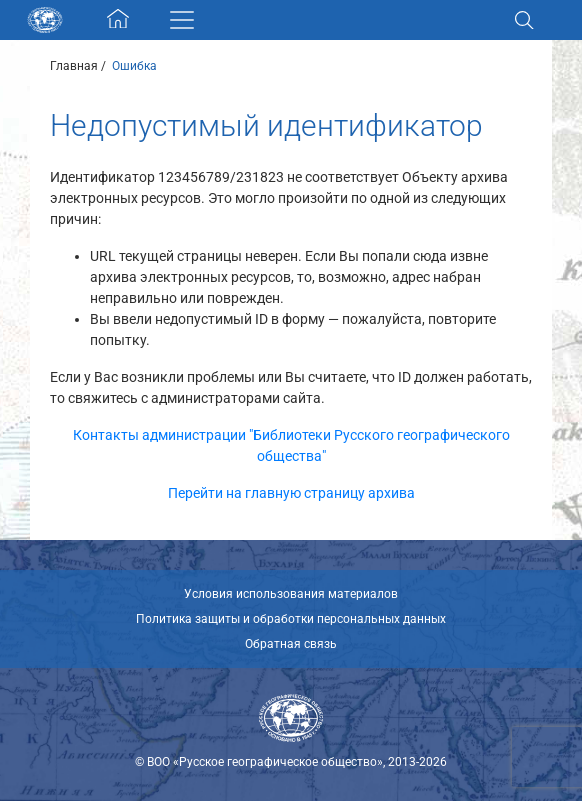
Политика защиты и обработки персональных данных (291, 619)
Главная (74, 66)
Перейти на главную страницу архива (291, 493)
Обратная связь (291, 644)
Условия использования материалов (291, 594)
